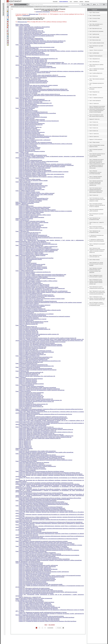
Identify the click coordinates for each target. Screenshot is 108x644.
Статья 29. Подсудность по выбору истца (29, 69)
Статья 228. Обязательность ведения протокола (31, 379)
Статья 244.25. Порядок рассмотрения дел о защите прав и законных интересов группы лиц (41, 434)
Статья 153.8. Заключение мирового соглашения (30, 266)
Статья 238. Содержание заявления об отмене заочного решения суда (36, 399)
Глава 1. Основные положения (23, 26)
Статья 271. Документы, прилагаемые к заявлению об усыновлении (35, 465)
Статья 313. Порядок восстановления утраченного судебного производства (37, 553)
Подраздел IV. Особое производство (24, 448)
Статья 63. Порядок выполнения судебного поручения (32, 120)
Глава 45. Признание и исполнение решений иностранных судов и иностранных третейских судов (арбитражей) (96, 270)
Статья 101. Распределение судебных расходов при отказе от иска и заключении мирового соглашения (43, 172)
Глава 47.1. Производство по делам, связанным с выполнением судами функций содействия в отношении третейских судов (97, 298)
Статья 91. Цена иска (24, 159)
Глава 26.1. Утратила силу (25, 446)
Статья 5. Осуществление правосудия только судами (32, 32)
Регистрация (55, 1)
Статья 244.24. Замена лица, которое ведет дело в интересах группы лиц (37, 433)
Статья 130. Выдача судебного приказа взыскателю (31, 217)
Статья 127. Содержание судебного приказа (30, 214)
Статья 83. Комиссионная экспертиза (28, 146)
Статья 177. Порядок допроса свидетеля (29, 304)
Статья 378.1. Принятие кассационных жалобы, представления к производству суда (39, 607)
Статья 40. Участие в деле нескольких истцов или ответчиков (34, 87)
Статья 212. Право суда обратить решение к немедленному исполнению (36, 352)
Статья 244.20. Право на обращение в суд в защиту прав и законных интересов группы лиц (41, 428)
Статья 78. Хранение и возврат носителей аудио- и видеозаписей (35, 140)
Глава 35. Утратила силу (25, 540)
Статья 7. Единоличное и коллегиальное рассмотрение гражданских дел (36, 36)
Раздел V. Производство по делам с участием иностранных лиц (96, 256)
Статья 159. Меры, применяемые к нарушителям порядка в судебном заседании (38, 281)
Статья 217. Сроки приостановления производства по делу (33, 360)
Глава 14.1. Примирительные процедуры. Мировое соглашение (30, 255)
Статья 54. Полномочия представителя (28, 107)
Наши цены (87, 1)
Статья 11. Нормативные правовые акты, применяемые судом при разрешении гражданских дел (42, 41)
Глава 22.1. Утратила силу (25, 408)
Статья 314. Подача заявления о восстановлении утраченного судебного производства (40, 554)
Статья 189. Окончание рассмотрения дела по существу (32, 319)
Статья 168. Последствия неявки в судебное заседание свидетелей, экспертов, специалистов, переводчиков (45, 292)
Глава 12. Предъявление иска (22, 220)
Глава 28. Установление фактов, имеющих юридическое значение (31, 454)
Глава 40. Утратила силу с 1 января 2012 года (30, 597)
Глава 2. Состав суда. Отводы (23, 45)
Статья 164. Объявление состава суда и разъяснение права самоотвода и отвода (38, 287)
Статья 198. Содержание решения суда (28, 332)
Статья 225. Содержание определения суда (29, 374)
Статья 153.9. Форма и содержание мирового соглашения (33, 267)
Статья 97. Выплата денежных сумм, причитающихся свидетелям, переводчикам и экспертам (42, 167)
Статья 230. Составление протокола (28, 381)
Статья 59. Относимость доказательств (29, 114)
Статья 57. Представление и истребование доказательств (33, 112)
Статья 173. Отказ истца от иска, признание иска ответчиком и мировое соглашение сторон (42, 299)
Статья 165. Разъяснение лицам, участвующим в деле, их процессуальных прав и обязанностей (42, 288)
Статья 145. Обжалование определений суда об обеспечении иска (35, 243)
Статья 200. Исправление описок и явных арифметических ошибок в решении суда (39, 334)
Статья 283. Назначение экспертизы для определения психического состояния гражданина (41, 493)
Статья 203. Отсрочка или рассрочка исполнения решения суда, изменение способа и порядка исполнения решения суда (47, 338)
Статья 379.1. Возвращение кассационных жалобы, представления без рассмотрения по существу (43, 612)
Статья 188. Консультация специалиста (29, 318)
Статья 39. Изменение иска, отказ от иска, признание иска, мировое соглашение (38, 85)
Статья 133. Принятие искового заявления (29, 224)
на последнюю (50, 628)
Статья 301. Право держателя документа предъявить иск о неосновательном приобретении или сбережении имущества (48, 539)
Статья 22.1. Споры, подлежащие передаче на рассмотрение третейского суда (38, 59)
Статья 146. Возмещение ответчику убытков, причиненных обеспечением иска (38, 244)
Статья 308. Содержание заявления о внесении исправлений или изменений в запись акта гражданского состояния (47, 544)
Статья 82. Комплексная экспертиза (28, 145)
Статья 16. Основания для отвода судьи (29, 48)
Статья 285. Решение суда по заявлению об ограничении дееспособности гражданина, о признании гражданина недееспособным (50, 498)
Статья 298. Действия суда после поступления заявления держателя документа (38, 532)
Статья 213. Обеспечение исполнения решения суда (31, 353)
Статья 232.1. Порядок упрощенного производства (31, 386)
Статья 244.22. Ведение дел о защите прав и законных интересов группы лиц (37, 431)
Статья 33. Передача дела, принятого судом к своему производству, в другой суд (38, 75)
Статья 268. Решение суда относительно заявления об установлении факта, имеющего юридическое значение (45, 460)
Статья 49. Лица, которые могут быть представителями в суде (34, 101)
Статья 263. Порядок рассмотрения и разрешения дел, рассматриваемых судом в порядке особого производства (46, 452)
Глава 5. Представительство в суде (24, 98)
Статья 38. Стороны (24, 84)
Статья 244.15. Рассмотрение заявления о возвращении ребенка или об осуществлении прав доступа (43, 418)
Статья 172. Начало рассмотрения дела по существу (32, 297)
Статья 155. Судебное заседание (27, 273)
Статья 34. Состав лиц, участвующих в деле (30, 79)
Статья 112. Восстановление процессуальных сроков (32, 189)
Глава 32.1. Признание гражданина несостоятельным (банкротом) (32, 506)
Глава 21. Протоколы (21, 377)
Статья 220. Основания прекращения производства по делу (33, 365)
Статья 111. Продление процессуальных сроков (30, 188)
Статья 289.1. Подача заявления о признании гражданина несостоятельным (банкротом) (41, 507)
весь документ (52, 625)
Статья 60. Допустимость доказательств (29, 116)
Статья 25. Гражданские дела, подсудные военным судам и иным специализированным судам (41, 62)
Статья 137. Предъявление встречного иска (29, 229)
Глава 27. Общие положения (22, 450)
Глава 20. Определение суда (22, 371)
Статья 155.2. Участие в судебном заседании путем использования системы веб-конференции (41, 276)
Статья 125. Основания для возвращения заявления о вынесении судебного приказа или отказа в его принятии (45, 211)
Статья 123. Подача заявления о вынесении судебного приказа (34, 208)
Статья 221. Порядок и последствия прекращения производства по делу (36, 366)
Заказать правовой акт (64, 1)
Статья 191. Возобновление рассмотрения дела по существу (33, 321)
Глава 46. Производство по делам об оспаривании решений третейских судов (97, 287)
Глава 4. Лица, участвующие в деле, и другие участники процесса (31, 78)
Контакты (81, 1)
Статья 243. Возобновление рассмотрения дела (30, 405)
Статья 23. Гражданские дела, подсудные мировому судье (33, 60)
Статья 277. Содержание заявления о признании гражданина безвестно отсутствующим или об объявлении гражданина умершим (51, 474)
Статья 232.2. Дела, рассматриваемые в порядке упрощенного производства (37, 388)
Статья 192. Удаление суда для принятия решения (31, 323)
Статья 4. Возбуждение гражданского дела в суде (31, 31)
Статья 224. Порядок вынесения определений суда (31, 372)
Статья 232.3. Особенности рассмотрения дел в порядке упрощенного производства (39, 389)
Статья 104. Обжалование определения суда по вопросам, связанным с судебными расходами (41, 177)
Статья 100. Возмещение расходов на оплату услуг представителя (35, 170)
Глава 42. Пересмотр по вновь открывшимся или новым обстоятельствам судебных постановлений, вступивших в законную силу (97, 250)
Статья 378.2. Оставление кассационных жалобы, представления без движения (38, 608)
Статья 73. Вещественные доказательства (29, 134)
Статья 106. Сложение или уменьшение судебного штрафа (33, 181)
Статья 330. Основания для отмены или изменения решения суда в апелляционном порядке (41, 584)
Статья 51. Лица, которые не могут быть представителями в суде (35, 103)
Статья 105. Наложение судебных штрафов (30, 179)
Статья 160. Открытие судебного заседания (30, 282)
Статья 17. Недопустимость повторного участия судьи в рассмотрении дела (38, 50)
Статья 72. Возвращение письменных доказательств (32, 132)
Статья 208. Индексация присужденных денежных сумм (32, 347)
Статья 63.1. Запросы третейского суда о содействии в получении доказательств (39, 121)
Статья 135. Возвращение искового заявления (30, 226)
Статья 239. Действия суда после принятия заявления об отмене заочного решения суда (40, 400)
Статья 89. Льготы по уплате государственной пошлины (33, 155)
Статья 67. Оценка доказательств (27, 126)
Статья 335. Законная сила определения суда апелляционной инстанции (36, 593)
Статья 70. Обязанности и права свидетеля (29, 130)
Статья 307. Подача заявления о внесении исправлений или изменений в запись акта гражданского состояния (45, 542)
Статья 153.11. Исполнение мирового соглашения (31, 269)
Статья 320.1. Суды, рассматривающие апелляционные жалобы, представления (38, 565)
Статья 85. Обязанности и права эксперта (29, 149)
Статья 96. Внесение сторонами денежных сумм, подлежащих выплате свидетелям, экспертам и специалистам (46, 165)
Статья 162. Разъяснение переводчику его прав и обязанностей (34, 285)
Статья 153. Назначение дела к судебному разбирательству (33, 254)
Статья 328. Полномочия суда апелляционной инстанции (32, 582)
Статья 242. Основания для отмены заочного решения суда (33, 404)
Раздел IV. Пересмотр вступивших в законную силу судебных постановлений (34, 598)
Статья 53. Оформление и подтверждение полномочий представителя (36, 106)
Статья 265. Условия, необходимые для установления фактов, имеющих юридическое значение (42, 456)
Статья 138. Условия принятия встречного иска (30, 230)
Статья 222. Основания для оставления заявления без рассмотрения (35, 368)
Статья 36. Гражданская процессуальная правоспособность (33, 81)
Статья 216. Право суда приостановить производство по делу (34, 358)
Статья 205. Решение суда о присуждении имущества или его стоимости (37, 343)
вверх (46, 625)
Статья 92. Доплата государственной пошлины (30, 160)
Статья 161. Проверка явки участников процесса (31, 283)
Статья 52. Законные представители (28, 104)
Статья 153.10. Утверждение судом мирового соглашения (33, 268)
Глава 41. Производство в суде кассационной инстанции (29, 600)
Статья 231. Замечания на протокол (28, 382)
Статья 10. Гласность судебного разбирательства (31, 40)
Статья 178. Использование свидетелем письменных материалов (35, 305)
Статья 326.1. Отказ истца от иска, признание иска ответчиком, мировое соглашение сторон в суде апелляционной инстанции (50, 575)
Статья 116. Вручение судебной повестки (29, 196)
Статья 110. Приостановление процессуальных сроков (32, 187)
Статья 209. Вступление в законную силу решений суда (32, 348)
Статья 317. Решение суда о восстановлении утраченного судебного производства (39, 558)
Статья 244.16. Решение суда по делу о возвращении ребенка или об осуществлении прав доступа (42, 419)
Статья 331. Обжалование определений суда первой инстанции (34, 588)
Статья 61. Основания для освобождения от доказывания (33, 117)
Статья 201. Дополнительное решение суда (29, 335)
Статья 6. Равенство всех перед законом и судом (31, 33)
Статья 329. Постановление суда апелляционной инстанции (33, 583)
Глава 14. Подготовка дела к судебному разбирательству (29, 245)
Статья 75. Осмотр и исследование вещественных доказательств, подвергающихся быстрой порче (43, 136)
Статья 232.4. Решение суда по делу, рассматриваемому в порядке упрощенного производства (42, 390)
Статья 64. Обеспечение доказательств (28, 122)
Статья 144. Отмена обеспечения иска (28, 239)
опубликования (26, 15)
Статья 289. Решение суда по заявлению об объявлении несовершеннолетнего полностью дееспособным (44, 504)
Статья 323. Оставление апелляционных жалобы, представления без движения (38, 569)
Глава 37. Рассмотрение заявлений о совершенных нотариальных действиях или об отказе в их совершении (41, 546)
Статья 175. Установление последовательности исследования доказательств (38, 301)
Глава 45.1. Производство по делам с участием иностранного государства (96, 276)
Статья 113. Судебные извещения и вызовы (29, 192)
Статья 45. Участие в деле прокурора (28, 93)
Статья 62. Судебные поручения (27, 118)
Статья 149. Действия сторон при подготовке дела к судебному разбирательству (39, 249)
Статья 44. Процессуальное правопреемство (30, 92)
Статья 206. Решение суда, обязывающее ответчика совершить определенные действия (40, 344)
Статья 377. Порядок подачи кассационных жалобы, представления (35, 605)
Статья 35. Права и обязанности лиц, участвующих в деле (33, 80)
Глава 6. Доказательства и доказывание (25, 108)
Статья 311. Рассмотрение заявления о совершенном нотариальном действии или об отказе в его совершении (45, 549)
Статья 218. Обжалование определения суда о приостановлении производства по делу (40, 361)
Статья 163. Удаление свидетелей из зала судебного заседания (34, 286)
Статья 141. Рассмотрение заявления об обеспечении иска (33, 235)
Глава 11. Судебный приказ (22, 205)
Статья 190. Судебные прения (26, 320)
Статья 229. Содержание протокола (28, 380)
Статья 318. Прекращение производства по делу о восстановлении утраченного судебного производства (44, 559)
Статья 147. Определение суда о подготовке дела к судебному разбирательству (38, 247)
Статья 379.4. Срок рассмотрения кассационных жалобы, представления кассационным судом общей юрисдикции (46, 617)
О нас (71, 1)
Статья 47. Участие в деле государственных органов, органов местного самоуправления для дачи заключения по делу (47, 95)
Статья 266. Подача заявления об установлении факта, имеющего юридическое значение (40, 457)
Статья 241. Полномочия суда (26, 403)
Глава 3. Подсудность (21, 56)
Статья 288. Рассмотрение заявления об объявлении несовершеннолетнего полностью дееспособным (43, 503)
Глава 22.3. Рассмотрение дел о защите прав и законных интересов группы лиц (35, 427)
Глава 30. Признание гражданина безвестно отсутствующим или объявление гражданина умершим (40, 471)
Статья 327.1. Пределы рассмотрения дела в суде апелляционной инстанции (37, 579)
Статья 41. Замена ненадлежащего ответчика (30, 88)
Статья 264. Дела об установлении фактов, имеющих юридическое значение (37, 455)
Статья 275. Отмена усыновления (27, 470)
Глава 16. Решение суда (21, 325)
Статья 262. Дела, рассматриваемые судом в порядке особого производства (37, 451)
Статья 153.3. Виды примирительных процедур (30, 259)
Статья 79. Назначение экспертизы (27, 141)
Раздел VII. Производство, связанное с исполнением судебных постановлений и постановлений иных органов (97, 304)
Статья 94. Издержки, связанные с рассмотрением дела (32, 163)
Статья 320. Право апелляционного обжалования (31, 564)
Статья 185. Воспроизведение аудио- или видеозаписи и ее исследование (36, 314)
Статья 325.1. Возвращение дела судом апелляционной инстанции (35, 573)
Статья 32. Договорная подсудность (28, 74)
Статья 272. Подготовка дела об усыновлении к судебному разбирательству (37, 466)
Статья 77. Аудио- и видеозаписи (27, 139)
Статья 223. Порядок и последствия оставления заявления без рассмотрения (37, 370)
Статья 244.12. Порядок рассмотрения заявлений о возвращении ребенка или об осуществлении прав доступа (45, 414)
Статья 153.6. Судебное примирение (28, 263)
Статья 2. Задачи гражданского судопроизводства (31, 28)
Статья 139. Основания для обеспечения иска (30, 233)
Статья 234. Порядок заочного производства (30, 394)
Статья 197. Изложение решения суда (28, 330)
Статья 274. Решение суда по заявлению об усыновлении (32, 469)
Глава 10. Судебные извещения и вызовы (25, 191)
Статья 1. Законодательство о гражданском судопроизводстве (34, 27)
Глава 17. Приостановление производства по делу (27, 356)
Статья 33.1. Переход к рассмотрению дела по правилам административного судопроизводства (42, 76)
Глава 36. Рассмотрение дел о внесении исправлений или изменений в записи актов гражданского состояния (42, 541)
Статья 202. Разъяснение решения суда (28, 337)
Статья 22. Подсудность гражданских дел (29, 57)
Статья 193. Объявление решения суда (28, 324)
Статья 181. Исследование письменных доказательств (32, 309)
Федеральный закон (33, 14)
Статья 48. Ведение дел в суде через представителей (32, 99)
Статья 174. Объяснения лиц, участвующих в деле (31, 300)
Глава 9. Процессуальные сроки (23, 182)
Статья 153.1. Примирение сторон (27, 257)
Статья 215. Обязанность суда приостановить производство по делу (36, 357)
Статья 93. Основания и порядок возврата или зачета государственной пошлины (38, 161)
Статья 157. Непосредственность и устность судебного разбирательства (37, 278)
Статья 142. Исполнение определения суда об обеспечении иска (34, 236)
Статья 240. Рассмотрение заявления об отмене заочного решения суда (36, 401)
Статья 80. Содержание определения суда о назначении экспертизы (35, 142)
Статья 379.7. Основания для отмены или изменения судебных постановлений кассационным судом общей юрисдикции (47, 621)
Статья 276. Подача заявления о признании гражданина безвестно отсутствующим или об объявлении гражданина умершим (49, 473)
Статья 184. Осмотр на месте (26, 313)
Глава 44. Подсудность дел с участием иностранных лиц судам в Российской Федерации (96, 264)
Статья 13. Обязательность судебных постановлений (32, 43)
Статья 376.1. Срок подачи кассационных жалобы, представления (35, 603)
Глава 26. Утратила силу (25, 445)
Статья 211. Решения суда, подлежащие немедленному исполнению (35, 351)
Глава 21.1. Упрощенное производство (25, 385)
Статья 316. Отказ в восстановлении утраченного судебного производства (37, 556)
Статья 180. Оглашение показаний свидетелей (30, 308)
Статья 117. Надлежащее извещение (28, 197)
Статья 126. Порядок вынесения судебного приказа (31, 212)
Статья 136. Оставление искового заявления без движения (33, 227)
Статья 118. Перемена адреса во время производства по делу (33, 198)
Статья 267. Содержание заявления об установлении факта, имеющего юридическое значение (42, 459)
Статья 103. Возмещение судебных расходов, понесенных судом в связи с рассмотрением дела (41, 174)
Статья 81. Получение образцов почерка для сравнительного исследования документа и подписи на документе (45, 144)
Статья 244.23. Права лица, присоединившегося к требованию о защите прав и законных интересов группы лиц (46, 432)
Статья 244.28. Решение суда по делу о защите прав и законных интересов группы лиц (40, 438)
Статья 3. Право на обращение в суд (28, 29)
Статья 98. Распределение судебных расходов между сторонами (34, 168)
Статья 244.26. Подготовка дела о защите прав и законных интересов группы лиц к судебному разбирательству (46, 436)
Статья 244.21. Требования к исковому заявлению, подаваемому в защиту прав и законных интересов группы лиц (46, 429)
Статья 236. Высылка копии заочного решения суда (31, 396)
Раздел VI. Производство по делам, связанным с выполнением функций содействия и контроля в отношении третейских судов (96, 282)
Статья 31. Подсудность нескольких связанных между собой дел (34, 73)
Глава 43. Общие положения (94, 260)
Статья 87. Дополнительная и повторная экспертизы (32, 151)
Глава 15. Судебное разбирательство (24, 271)
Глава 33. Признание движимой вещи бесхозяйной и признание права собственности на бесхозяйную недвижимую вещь (44, 511)
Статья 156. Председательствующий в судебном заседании (33, 277)
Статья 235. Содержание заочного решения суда (31, 395)
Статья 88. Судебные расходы (26, 154)
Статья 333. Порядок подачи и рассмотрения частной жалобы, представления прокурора (41, 591)
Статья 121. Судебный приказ (26, 206)
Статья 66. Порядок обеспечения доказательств (31, 125)
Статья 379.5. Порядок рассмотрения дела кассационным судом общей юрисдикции (39, 619)
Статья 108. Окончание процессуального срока (30, 184)
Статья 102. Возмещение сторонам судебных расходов (32, 173)
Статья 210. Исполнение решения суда (28, 349)
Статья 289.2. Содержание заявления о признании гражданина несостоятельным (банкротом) (42, 508)
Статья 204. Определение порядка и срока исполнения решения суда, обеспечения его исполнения (42, 342)
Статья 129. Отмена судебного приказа (28, 216)
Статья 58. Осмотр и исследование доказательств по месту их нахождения (37, 113)
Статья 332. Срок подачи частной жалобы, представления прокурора (36, 589)
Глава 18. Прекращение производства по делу (26, 363)
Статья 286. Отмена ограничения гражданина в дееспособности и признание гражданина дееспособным (44, 499)
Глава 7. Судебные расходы (22, 153)
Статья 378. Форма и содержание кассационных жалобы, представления (37, 606)
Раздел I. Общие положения (22, 24)
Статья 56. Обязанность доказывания (28, 111)
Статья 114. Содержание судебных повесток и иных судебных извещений (37, 193)
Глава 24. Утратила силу (25, 442)
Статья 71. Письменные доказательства (29, 131)
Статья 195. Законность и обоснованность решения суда (33, 328)
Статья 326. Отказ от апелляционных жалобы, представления (34, 574)
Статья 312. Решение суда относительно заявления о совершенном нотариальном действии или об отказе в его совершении (49, 550)
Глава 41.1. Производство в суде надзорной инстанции (97, 245)
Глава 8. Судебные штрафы (22, 178)
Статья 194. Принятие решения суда (28, 327)
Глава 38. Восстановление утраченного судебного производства (31, 551)
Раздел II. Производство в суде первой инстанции (27, 202)
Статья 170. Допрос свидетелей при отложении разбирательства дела (36, 295)
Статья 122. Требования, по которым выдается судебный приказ (35, 207)
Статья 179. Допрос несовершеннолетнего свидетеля (32, 306)
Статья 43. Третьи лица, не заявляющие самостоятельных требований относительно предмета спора (44, 90)
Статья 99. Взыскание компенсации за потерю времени (32, 169)
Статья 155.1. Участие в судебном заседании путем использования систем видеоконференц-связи (42, 274)
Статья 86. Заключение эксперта (27, 150)
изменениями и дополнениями (43, 12)
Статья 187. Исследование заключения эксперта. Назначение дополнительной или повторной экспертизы (44, 316)
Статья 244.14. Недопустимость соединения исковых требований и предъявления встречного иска (43, 417)
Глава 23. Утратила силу (25, 441)
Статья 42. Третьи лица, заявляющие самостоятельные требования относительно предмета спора (43, 89)
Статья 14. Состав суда (25, 46)
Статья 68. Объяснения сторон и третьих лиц (30, 127)
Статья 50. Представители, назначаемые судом (30, 102)
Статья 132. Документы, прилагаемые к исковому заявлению (33, 222)
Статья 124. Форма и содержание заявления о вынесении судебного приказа (37, 210)
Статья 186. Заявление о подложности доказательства (32, 315)
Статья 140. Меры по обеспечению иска (28, 234)
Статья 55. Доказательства (26, 109)
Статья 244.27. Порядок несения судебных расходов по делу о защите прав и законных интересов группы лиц (45, 437)
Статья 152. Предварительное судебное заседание (31, 253)
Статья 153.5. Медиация (25, 262)
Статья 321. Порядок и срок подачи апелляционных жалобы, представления (37, 567)
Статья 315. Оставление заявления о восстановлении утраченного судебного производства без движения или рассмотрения (49, 555)
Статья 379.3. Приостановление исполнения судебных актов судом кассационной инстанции (41, 616)
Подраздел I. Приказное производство (25, 203)
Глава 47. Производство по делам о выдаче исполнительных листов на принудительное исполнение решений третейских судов (97, 293)
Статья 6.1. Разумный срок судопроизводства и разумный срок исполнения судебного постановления (43, 34)
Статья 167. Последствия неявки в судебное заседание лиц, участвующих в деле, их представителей (43, 291)
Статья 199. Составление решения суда (28, 333)
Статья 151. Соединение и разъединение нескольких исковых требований (36, 252)
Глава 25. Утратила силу (25, 443)
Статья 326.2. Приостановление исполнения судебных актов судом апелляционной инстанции (41, 577)
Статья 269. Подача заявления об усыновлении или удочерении (34, 462)
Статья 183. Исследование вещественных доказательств (33, 311)
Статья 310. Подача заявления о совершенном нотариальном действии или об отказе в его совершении (44, 548)
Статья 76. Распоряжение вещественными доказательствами (34, 137)
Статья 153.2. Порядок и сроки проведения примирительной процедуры (36, 258)
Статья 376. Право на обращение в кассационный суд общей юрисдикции (36, 602)
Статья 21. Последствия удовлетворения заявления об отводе (34, 55)
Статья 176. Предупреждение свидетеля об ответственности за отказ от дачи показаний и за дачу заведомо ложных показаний (50, 302)
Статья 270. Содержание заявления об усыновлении (31, 464)
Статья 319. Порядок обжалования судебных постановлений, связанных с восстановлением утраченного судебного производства (50, 560)
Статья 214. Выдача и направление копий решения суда (32, 354)
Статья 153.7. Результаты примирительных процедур (32, 264)
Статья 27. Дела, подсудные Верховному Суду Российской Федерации (35, 66)
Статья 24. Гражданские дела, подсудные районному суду (33, 61)
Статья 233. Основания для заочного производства (31, 393)
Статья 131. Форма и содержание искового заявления (32, 221)
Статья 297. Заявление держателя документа (30, 531)
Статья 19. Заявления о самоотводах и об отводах (31, 52)
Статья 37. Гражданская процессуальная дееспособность (33, 83)
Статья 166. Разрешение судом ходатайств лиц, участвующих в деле (36, 290)
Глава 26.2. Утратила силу (25, 447)
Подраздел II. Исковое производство (24, 219)
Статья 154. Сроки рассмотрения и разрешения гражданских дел (35, 272)
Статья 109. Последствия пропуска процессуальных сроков (33, 186)
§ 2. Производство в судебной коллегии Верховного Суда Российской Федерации (97, 240)
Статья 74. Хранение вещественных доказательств (31, 135)
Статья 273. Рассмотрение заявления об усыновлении (32, 468)
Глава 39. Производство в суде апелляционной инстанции (29, 563)
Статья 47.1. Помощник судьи (26, 97)
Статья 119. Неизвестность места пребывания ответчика (33, 200)
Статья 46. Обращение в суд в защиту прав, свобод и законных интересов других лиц (39, 94)
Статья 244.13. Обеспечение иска (27, 415)
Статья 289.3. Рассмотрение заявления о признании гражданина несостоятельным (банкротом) (42, 509)
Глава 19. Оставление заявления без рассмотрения (28, 367)
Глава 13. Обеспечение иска (22, 231)
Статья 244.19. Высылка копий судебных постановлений (32, 426)
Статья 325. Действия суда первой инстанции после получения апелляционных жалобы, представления (44, 572)
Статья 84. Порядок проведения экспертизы (30, 147)
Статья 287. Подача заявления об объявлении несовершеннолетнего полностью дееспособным (41, 502)
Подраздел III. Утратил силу (26, 440)
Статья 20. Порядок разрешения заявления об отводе (32, 54)
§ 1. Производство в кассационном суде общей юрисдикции (30, 601)
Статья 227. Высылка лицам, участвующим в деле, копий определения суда (37, 376)
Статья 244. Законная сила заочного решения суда (31, 407)
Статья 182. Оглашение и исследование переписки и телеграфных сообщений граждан (40, 310)
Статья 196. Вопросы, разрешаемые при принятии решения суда (34, 329)
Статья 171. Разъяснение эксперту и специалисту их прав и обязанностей (37, 296)
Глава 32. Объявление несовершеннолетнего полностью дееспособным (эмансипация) (36, 501)
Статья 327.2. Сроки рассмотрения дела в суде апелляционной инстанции (37, 581)
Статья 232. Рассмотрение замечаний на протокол (31, 384)
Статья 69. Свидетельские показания (28, 128)
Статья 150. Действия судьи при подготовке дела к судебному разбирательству (38, 250)
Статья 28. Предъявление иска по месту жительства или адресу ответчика (37, 67)
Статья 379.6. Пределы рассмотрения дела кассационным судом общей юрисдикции (39, 620)
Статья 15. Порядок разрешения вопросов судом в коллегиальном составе (37, 47)
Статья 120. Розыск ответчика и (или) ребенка (30, 201)
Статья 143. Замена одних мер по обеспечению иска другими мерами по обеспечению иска (40, 238)
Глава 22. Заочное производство (23, 391)
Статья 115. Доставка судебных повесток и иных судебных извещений (36, 194)
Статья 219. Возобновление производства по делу (31, 362)
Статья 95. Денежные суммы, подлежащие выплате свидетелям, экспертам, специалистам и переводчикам (45, 164)
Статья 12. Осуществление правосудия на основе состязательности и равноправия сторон (41, 42)
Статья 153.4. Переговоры (25, 261)
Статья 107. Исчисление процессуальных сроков (30, 183)
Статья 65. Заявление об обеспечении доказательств (32, 123)
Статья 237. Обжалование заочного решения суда (31, 398)
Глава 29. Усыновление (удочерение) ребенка (26, 461)
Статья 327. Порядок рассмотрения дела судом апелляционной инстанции (37, 578)
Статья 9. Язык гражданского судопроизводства (31, 38)
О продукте (76, 1)
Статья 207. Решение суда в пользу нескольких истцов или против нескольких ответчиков (40, 346)
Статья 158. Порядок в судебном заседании (29, 280)
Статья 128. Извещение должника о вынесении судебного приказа (35, 215)
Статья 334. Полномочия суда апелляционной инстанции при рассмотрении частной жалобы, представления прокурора (48, 592)
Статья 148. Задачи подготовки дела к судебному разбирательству (35, 248)
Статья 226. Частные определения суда (28, 375)
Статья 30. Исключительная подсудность (29, 70)
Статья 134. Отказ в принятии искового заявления (31, 225)
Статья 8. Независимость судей (27, 37)
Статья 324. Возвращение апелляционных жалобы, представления (35, 570)
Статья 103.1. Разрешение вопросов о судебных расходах (33, 175)
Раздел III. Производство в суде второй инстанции (28, 561)
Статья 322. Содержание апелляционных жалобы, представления (35, 568)
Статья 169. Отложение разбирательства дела (30, 294)
